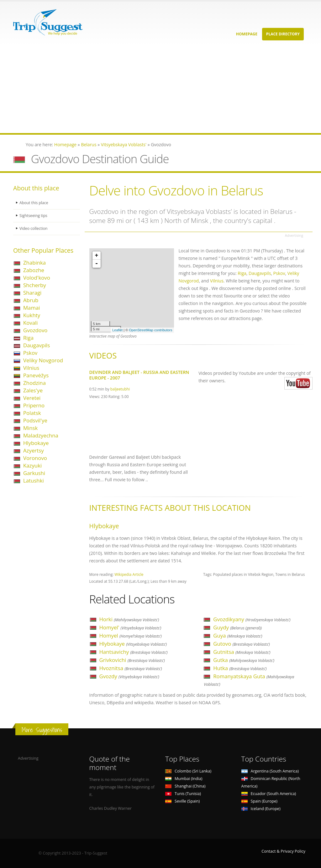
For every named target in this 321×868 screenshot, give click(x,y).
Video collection (34, 228)
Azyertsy (34, 450)
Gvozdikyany (252, 619)
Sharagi (32, 293)
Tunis (183, 794)
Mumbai (184, 779)
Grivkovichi (132, 660)
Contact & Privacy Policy (283, 851)
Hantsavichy (134, 652)
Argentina (270, 771)
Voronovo (35, 458)
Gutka (244, 660)
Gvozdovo (35, 330)
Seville (182, 801)
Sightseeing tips (34, 216)
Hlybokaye (36, 443)
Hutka (240, 668)
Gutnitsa (242, 652)
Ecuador (269, 794)
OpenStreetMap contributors (150, 330)
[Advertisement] (160, 89)
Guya (238, 635)
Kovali (31, 323)
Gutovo (242, 644)
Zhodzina (34, 383)
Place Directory (283, 34)
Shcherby (35, 285)
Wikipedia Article (129, 574)
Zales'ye (33, 390)
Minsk (30, 428)
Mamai (32, 308)
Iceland (261, 809)
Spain (259, 801)
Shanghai (185, 786)
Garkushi (34, 473)
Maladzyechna (41, 435)
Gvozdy (129, 676)
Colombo (188, 771)
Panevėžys (36, 375)
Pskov (30, 353)
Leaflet (117, 330)
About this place (34, 203)
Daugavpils (37, 345)
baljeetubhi (120, 389)
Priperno (34, 405)
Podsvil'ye (35, 420)
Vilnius (31, 368)
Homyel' (130, 627)
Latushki (34, 480)
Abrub (31, 300)
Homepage (247, 34)
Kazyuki (32, 465)
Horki (129, 619)
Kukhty (32, 315)
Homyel (131, 635)
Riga (28, 338)
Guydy (237, 627)
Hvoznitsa (131, 668)
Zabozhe (34, 270)
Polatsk (32, 413)
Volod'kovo (37, 278)
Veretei (32, 398)
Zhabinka (34, 263)
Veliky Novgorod (43, 360)
